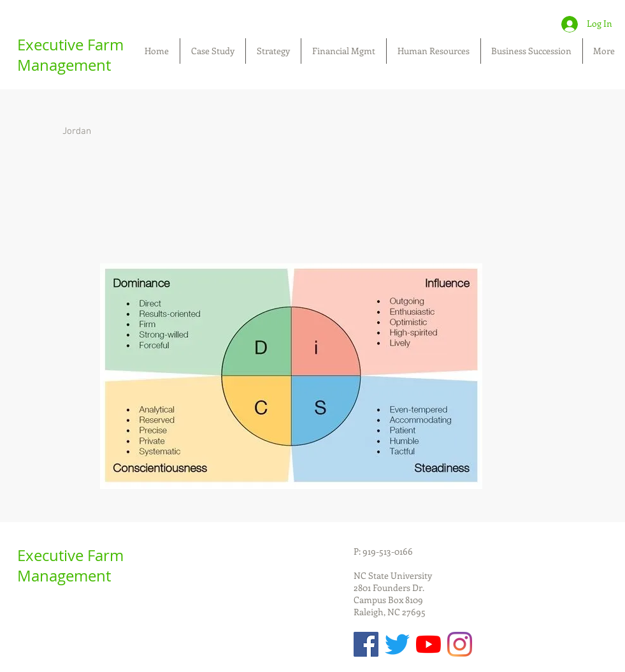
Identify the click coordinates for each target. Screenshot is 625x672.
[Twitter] (397, 644)
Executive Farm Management (70, 55)
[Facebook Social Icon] (366, 644)
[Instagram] (460, 644)
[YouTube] (428, 644)
